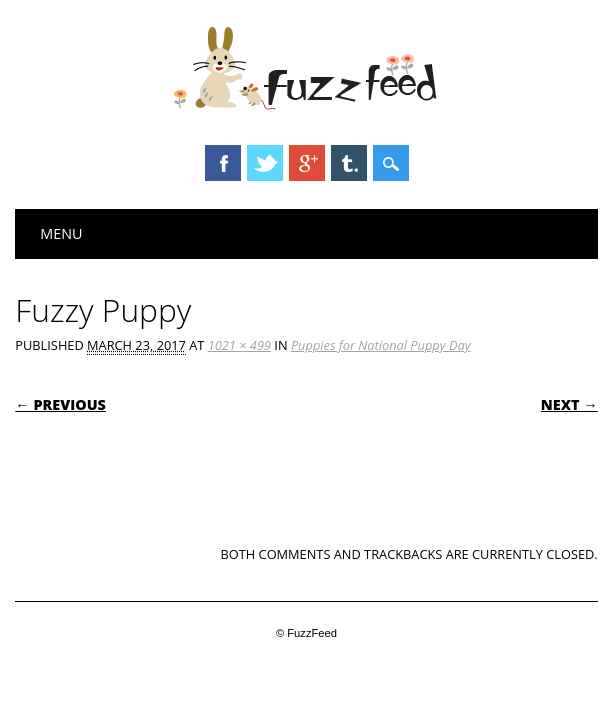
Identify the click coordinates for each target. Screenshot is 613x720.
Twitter (265, 163)
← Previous (60, 404)
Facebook (223, 163)
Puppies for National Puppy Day (381, 345)
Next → (569, 404)
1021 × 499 (239, 345)
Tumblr (349, 163)
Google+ (307, 163)
